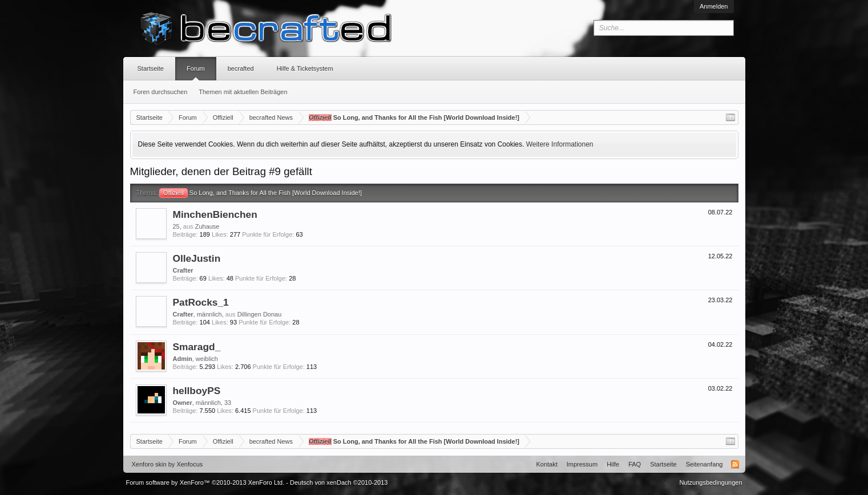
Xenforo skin (149, 464)
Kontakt (546, 464)
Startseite (151, 68)
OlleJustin (197, 258)
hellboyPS (197, 391)
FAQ (635, 464)
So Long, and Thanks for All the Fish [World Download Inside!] (261, 193)
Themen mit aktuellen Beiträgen (243, 92)
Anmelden (714, 6)
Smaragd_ (197, 347)
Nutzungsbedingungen (710, 482)
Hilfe (613, 464)
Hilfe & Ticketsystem (305, 68)
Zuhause (207, 226)
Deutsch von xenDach (339, 482)
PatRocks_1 (201, 302)
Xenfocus (189, 464)
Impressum (582, 464)
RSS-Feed (735, 464)
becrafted (241, 68)
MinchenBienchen (215, 214)
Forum (196, 68)
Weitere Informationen (560, 144)
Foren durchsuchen (161, 92)
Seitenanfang (705, 464)
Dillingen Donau (260, 314)
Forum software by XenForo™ (205, 482)
